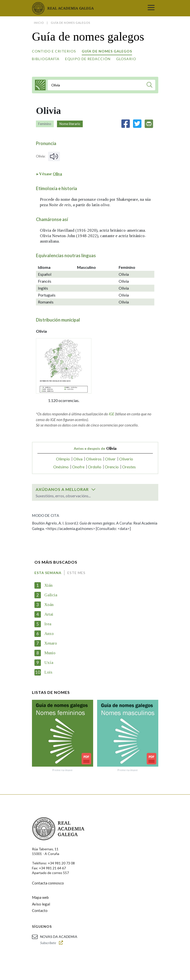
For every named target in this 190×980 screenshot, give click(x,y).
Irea (48, 624)
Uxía (49, 663)
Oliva (57, 174)
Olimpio (63, 459)
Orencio (112, 467)
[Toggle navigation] (151, 8)
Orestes (129, 467)
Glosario (126, 59)
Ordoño (95, 467)
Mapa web (40, 897)
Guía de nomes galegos (107, 51)
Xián (48, 585)
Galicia (51, 595)
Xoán (49, 605)
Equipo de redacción (88, 59)
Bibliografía (46, 59)
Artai (49, 614)
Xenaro (51, 643)
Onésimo (61, 467)
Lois (48, 672)
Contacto (40, 910)
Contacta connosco (48, 883)
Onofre (78, 467)
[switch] (93, 489)
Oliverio (126, 459)
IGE (111, 414)
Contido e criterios (54, 51)
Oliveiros (94, 459)
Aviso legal (41, 904)
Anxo (49, 634)
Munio (50, 653)
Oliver (110, 459)
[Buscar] (149, 86)
